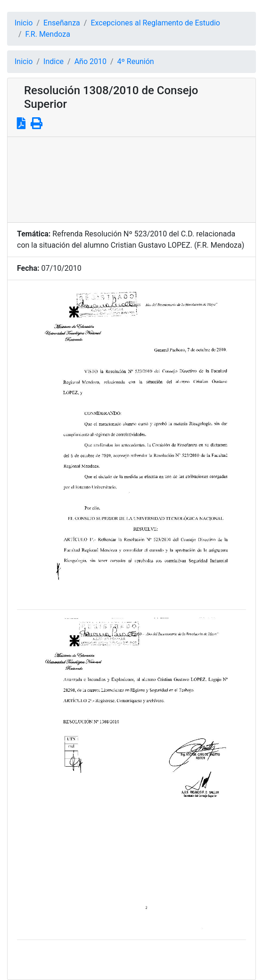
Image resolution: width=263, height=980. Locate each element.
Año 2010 (90, 61)
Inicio (24, 23)
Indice (53, 61)
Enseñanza (62, 23)
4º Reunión (136, 61)
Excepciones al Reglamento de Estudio (155, 23)
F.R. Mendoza (48, 34)
